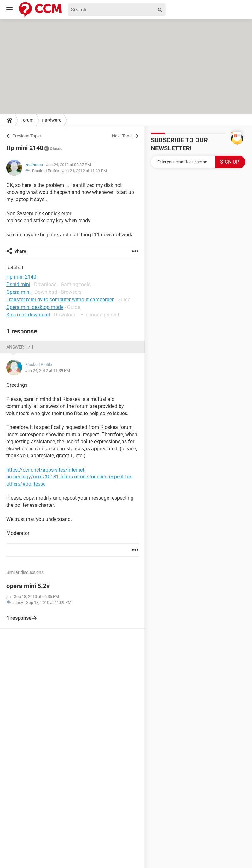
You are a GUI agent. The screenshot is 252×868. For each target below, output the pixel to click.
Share (20, 251)
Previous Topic (26, 136)
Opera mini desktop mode (35, 307)
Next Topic (122, 136)
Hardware (51, 120)
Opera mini (18, 292)
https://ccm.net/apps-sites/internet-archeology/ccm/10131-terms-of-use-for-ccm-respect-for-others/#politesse (69, 477)
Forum (27, 120)
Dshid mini (18, 284)
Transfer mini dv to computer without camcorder (60, 300)
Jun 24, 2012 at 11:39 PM (85, 171)
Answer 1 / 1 (20, 347)
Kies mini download (28, 315)
